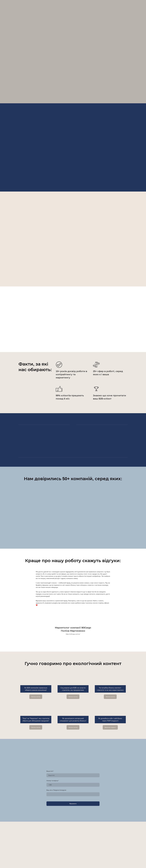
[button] (36, 697)
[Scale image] (73, 513)
